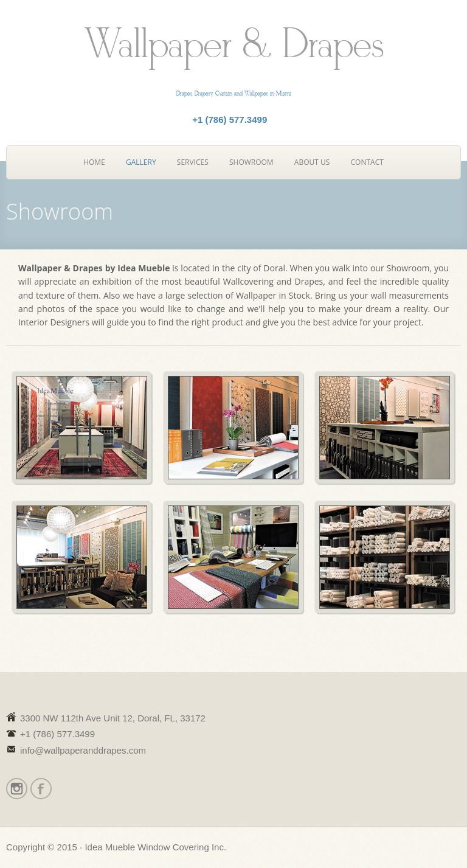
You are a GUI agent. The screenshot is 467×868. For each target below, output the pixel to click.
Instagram (16, 789)
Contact (367, 162)
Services (193, 162)
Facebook (40, 789)
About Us (312, 162)
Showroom (251, 162)
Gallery (141, 162)
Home (94, 162)
